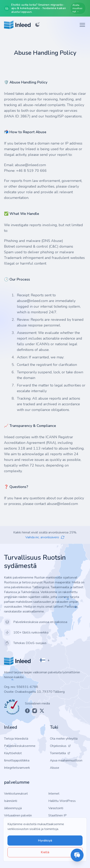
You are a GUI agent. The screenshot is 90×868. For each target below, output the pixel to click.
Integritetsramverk (17, 768)
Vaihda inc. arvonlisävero (45, 537)
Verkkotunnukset (16, 794)
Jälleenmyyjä (13, 808)
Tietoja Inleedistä (16, 739)
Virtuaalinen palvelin (18, 815)
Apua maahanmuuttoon (66, 760)
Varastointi (56, 808)
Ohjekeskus (60, 746)
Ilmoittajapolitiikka (17, 760)
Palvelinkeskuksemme (20, 746)
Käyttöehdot (13, 753)
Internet (54, 794)
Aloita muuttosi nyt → (77, 8)
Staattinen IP (57, 815)
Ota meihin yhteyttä (64, 739)
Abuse (55, 768)
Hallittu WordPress (62, 801)
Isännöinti (11, 801)
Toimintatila (60, 753)
